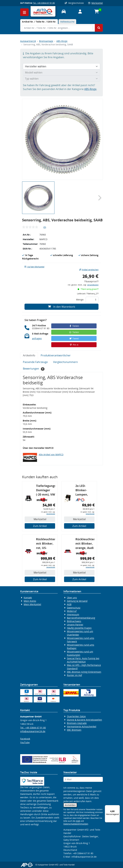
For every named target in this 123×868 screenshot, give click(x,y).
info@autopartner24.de (33, 731)
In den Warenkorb (62, 307)
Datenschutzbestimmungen (76, 824)
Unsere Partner (75, 625)
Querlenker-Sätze (76, 716)
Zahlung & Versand (77, 601)
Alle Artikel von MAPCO (51, 454)
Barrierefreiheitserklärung (81, 618)
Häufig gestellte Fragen (79, 628)
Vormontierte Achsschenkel (82, 726)
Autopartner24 (28, 41)
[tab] (39, 22)
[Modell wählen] (61, 72)
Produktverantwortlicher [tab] (56, 355)
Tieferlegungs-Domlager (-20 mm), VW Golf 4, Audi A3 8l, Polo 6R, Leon (46, 491)
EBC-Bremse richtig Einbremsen (84, 672)
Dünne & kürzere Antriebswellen (84, 720)
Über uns (72, 598)
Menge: (80, 300)
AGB (69, 604)
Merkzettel (96, 3)
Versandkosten (93, 285)
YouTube (25, 742)
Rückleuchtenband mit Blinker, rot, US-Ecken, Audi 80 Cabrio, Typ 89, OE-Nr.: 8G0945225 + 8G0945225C (46, 544)
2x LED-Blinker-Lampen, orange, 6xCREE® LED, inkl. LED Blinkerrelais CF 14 (85, 491)
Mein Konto (30, 601)
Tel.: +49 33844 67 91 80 (44, 3)
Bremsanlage (46, 41)
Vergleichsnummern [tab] (66, 362)
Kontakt (28, 598)
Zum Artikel (40, 526)
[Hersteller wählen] (61, 66)
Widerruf (72, 611)
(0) (45, 227)
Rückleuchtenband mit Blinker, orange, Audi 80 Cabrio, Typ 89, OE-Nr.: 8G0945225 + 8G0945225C (85, 544)
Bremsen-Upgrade (77, 723)
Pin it (74, 345)
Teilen (74, 326)
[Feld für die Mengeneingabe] (92, 300)
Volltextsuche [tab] (67, 22)
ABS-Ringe (62, 41)
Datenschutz (74, 608)
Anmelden (70, 805)
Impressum (73, 614)
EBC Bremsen (74, 730)
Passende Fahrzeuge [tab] (35, 362)
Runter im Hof (74, 675)
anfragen (37, 338)
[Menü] (118, 807)
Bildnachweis (74, 621)
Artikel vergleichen (89, 270)
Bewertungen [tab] (34, 369)
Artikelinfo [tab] (29, 355)
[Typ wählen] (61, 79)
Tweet (74, 338)
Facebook (25, 739)
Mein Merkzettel (32, 604)
